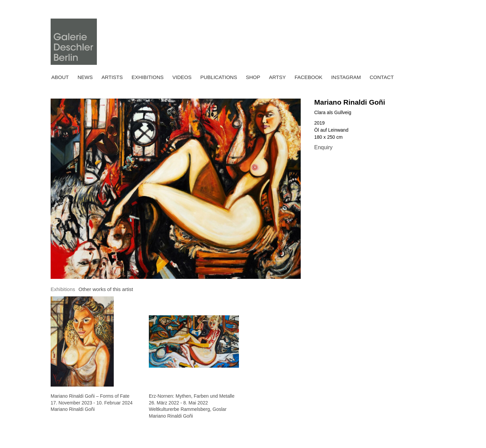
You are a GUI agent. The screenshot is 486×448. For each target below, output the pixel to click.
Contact (382, 77)
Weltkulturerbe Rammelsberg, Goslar (188, 409)
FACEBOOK (309, 77)
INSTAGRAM (346, 77)
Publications (219, 77)
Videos (182, 77)
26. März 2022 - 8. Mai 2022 (178, 403)
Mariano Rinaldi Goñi (350, 102)
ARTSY (277, 77)
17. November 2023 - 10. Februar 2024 (92, 403)
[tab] (63, 289)
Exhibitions (148, 77)
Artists (112, 77)
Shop (253, 77)
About (60, 77)
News (85, 77)
